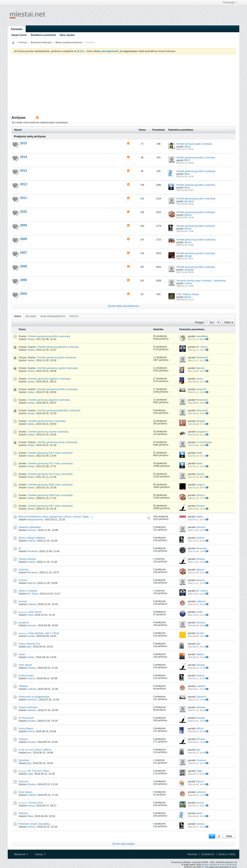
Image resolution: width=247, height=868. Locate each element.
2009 (24, 225)
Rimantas (33, 551)
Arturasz (32, 530)
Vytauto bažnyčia (28, 707)
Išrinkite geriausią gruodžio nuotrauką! (196, 171)
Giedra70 (201, 389)
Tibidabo (23, 686)
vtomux (188, 242)
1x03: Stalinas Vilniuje (188, 294)
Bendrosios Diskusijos (41, 42)
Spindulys (24, 760)
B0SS (187, 160)
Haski (30, 615)
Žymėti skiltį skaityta (123, 844)
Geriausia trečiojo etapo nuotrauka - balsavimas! (201, 281)
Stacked (23, 813)
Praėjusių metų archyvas (30, 136)
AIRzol (31, 731)
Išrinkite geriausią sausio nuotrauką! (57, 442)
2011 (24, 198)
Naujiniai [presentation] (31, 316)
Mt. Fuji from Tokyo (39, 771)
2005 (24, 280)
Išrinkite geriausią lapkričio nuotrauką (58, 347)
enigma (200, 485)
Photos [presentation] (74, 316)
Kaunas (23, 601)
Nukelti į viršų (227, 854)
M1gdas (201, 421)
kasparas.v (202, 432)
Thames (23, 739)
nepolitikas (202, 336)
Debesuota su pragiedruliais (34, 697)
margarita (189, 270)
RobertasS (202, 357)
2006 (24, 266)
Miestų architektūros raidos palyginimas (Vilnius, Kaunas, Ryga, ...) (56, 517)
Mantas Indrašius (210, 865)
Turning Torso (35, 803)
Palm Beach (25, 665)
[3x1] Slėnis (35, 612)
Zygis (30, 774)
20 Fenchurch (26, 718)
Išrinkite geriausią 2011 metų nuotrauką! (50, 463)
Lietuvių (40, 854)
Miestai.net (21, 854)
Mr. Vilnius (202, 347)
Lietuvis (188, 283)
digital (200, 517)
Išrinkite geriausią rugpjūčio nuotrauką (49, 379)
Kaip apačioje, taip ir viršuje (44, 633)
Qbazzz (188, 215)
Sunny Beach (26, 728)
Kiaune (188, 297)
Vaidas (31, 339)
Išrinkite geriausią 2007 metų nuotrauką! (50, 506)
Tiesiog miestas (27, 559)
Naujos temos (19, 35)
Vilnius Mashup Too (29, 644)
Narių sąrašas (67, 35)
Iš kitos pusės (26, 675)
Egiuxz (200, 781)
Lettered (32, 604)
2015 (24, 143)
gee (29, 647)
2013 (24, 171)
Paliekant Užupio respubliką (34, 824)
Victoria (23, 580)
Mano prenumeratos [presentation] (53, 316)
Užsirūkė (23, 570)
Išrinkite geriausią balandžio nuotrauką (59, 410)
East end (23, 781)
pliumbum (189, 201)
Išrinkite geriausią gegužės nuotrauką (49, 400)
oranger (188, 256)
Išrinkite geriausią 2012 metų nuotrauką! (50, 453)
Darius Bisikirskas (228, 865)
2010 (24, 212)
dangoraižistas (35, 519)
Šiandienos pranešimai (43, 35)
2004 (24, 294)
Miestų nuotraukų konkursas (69, 42)
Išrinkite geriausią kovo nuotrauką (47, 421)
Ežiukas (201, 506)
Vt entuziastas (204, 442)
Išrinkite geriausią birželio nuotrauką (57, 389)
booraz (31, 805)
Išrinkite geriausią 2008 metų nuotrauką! (50, 495)
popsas (200, 474)
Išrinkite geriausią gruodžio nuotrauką (196, 158)
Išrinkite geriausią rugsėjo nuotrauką (58, 368)
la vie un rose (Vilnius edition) (35, 750)
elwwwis (32, 710)
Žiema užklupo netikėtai (32, 538)
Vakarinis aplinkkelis (30, 527)
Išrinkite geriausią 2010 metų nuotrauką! (50, 474)
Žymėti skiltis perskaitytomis (123, 306)
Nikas (187, 174)
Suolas (31, 636)
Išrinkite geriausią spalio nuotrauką (194, 144)
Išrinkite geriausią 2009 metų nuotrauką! (50, 485)
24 (20, 548)
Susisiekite (208, 854)
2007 (24, 253)
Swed (22, 654)
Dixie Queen (25, 792)
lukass (187, 147)
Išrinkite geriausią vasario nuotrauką (48, 432)
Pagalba (192, 854)
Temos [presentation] (17, 316)
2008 (24, 239)
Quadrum (24, 622)
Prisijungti (230, 3)
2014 (24, 157)
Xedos (200, 379)
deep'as (32, 583)
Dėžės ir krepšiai (28, 591)
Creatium (201, 760)
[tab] (17, 316)
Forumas (17, 29)
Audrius (188, 229)
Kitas (229, 836)
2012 (24, 184)
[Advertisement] (123, 86)
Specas (200, 368)
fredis (187, 188)
